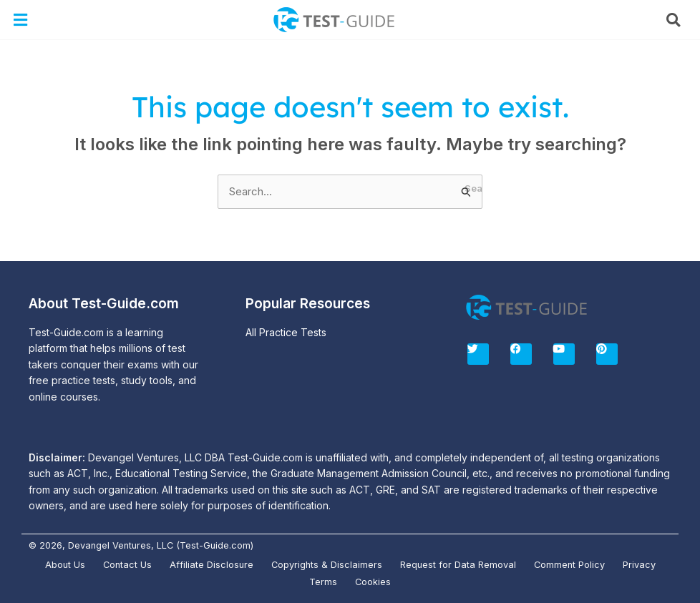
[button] (21, 20)
